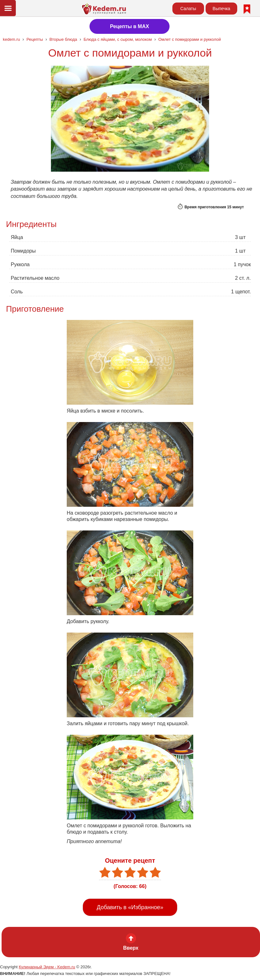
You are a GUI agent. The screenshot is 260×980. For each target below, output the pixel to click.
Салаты (188, 9)
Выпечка (221, 9)
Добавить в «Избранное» (130, 907)
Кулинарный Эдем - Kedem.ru (47, 967)
